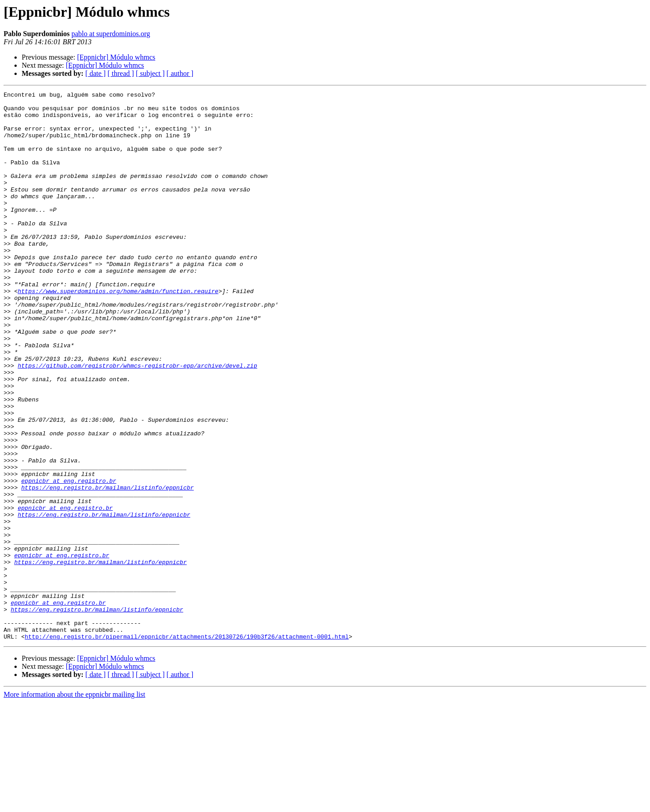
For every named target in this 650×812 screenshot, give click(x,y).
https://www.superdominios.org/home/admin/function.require (118, 331)
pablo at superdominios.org (111, 34)
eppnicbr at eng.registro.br (69, 559)
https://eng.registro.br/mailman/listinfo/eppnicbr (107, 567)
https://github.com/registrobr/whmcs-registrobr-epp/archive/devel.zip (137, 421)
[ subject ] (150, 73)
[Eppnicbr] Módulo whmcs (116, 57)
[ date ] (95, 73)
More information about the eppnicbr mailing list (74, 804)
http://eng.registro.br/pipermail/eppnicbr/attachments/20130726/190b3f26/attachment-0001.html (187, 746)
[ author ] (180, 73)
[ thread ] (121, 73)
